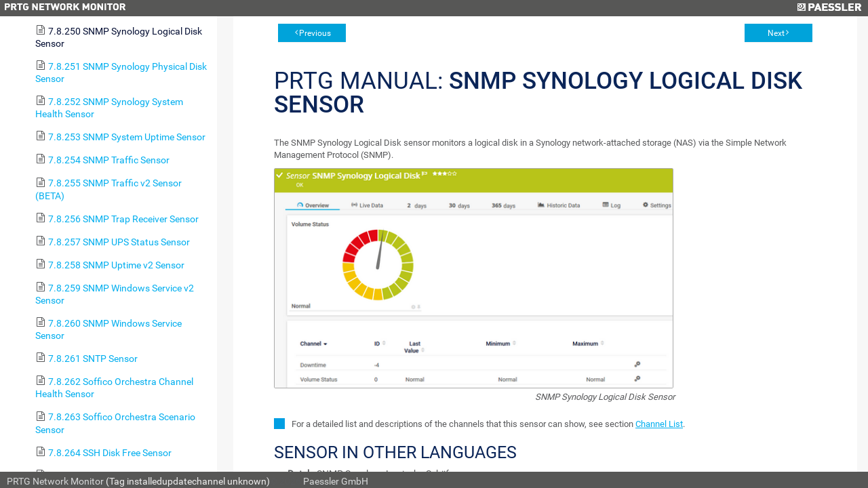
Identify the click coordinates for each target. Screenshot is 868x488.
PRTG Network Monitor (55, 481)
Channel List (659, 424)
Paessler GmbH (336, 481)
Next (776, 33)
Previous (315, 33)
